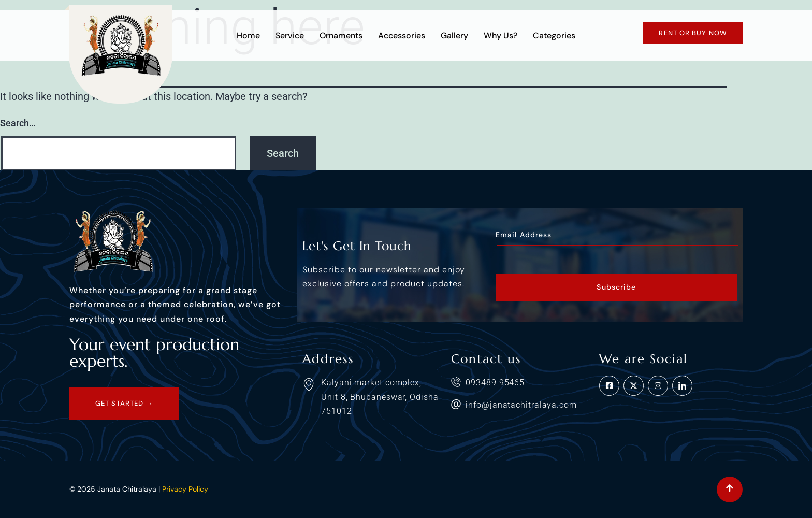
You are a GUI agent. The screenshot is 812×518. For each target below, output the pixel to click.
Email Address (524, 235)
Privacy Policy (185, 489)
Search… (18, 123)
